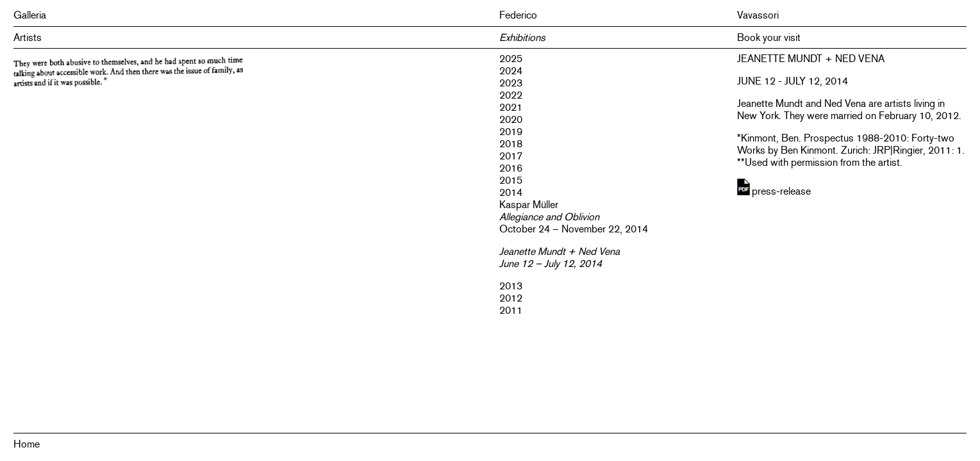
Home (27, 444)
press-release (781, 191)
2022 (511, 95)
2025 (511, 59)
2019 (511, 132)
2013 (511, 286)
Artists (28, 37)
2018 (511, 144)
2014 (511, 192)
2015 (511, 180)
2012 (511, 298)
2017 (511, 156)
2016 (511, 168)
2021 (511, 107)
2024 (511, 71)
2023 (511, 83)
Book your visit (769, 37)
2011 (511, 310)
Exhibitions (522, 37)
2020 (511, 119)
